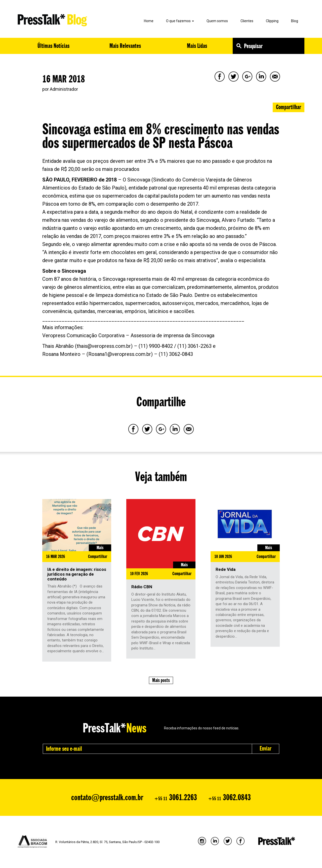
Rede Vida (226, 569)
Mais (100, 548)
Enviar (266, 748)
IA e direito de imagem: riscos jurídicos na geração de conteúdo (77, 574)
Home (149, 21)
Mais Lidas (197, 46)
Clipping (272, 21)
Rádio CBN (142, 587)
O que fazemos (180, 21)
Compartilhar (289, 107)
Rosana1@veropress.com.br (120, 354)
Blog (295, 21)
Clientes (247, 21)
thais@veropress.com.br (104, 346)
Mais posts (161, 680)
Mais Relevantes (125, 46)
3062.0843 (229, 797)
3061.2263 (176, 797)
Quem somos (217, 21)
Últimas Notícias (53, 46)
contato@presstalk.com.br (107, 797)
